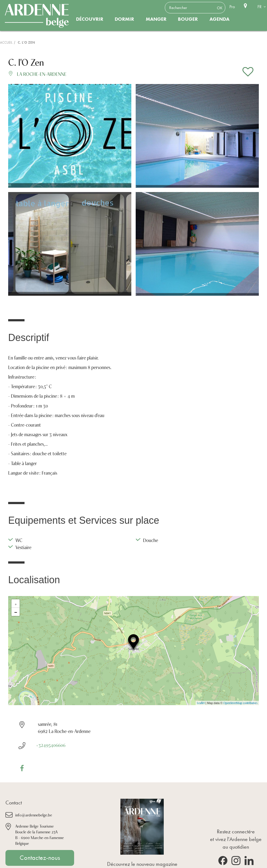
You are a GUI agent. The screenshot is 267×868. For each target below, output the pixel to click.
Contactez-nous (40, 858)
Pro (232, 7)
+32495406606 (51, 745)
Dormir (124, 19)
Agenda (219, 19)
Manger (156, 19)
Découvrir (90, 19)
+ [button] (16, 603)
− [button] (16, 612)
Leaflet (201, 703)
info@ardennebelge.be (34, 815)
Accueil (6, 42)
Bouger (188, 19)
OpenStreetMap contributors (240, 703)
